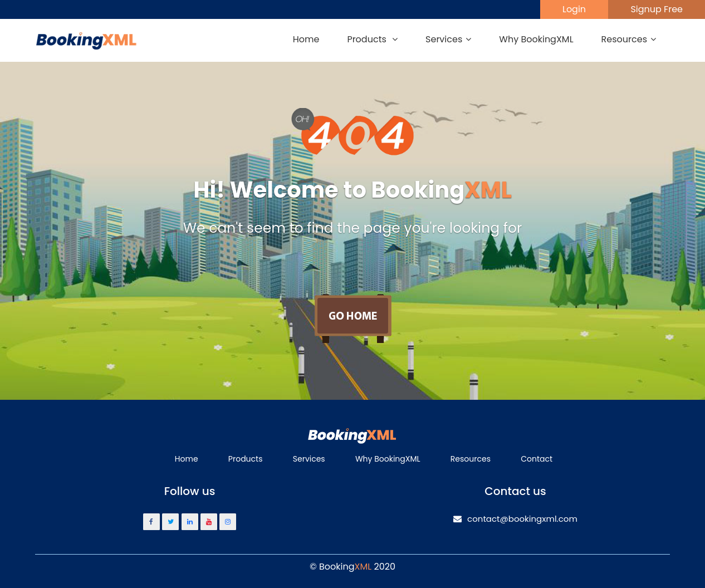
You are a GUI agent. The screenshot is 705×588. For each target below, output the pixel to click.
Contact (537, 459)
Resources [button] (629, 39)
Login (574, 9)
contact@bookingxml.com (515, 519)
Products (246, 459)
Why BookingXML (536, 39)
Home (306, 39)
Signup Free (657, 9)
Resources (471, 459)
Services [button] (448, 39)
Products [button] (372, 39)
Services (309, 459)
